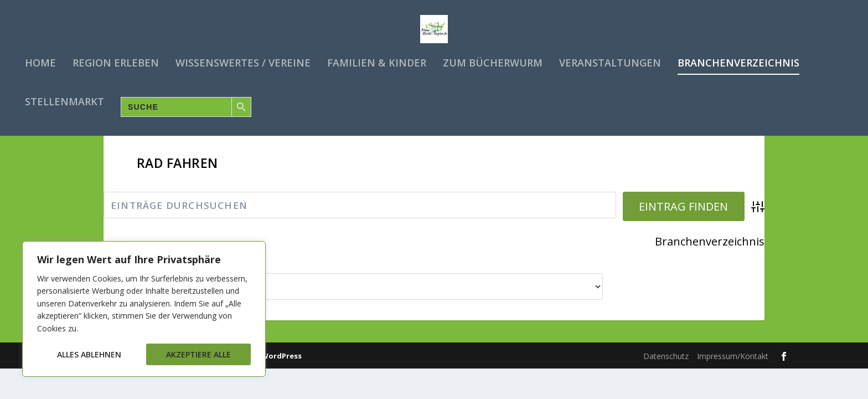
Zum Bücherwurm (493, 61)
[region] (144, 309)
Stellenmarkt (64, 100)
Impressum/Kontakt (733, 379)
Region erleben (116, 61)
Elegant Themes (164, 379)
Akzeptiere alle (198, 354)
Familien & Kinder (377, 61)
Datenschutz (666, 379)
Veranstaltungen (610, 61)
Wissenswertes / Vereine (243, 61)
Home (40, 61)
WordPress (281, 379)
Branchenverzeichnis (738, 61)
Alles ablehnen (89, 354)
